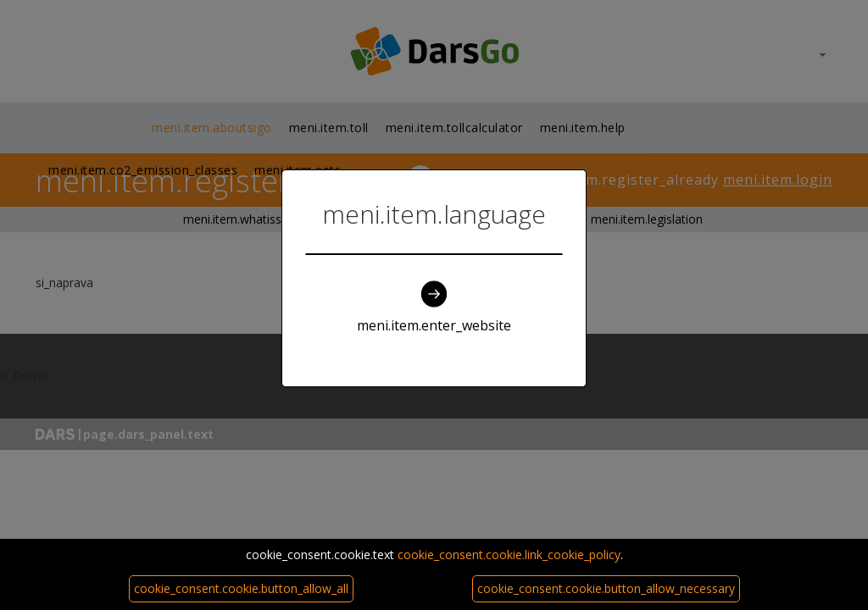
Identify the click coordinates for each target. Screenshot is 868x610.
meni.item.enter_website (434, 308)
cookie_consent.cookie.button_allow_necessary (606, 588)
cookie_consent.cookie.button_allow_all (241, 588)
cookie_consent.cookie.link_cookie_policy (509, 555)
